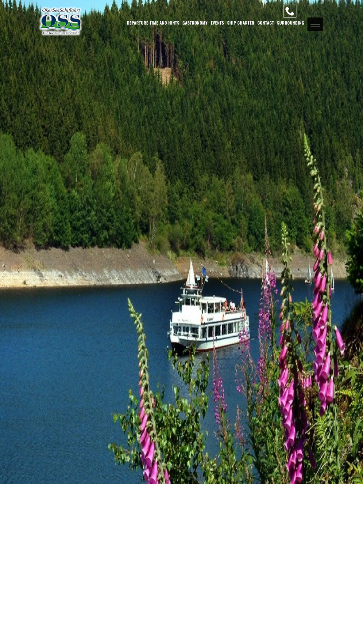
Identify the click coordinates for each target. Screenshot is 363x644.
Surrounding (291, 23)
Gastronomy (195, 23)
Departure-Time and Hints (153, 23)
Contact (266, 23)
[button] (315, 24)
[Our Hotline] (290, 11)
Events (218, 23)
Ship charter (241, 23)
